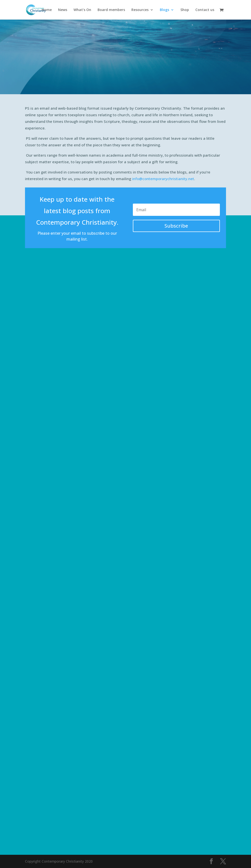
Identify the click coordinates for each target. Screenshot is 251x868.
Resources (140, 10)
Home (47, 10)
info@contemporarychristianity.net (163, 179)
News (63, 10)
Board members (111, 10)
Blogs (164, 10)
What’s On (82, 10)
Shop (185, 10)
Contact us (205, 10)
